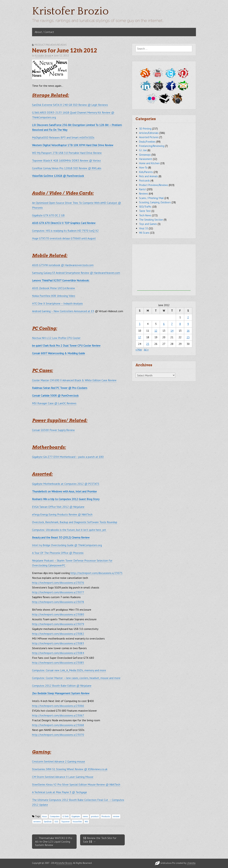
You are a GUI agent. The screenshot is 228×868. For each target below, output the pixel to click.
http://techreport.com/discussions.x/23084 (58, 653)
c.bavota (191, 863)
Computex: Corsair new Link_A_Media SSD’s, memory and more (69, 670)
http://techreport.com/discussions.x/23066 (58, 706)
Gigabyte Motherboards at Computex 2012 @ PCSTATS (66, 484)
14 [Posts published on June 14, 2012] (172, 331)
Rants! (143, 189)
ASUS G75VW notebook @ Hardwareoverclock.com (63, 265)
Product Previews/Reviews (50, 45)
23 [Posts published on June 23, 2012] (188, 337)
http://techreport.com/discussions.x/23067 (58, 715)
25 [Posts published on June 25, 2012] (148, 344)
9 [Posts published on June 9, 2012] (188, 324)
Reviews (144, 194)
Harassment (146, 159)
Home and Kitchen (149, 163)
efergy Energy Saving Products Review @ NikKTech (62, 514)
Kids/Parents (146, 172)
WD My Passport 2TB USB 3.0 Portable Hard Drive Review (67, 153)
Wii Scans (144, 233)
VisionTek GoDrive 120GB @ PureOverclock (58, 176)
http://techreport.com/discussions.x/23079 (58, 624)
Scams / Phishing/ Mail (151, 198)
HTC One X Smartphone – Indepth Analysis (57, 303)
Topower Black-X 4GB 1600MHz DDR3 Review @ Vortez (66, 160)
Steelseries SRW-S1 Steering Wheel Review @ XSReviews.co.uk (70, 769)
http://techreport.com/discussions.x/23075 (97, 573)
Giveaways (145, 155)
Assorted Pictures (149, 137)
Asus (45, 816)
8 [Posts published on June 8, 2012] (180, 324)
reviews (37, 822)
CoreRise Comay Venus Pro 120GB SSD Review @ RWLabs (67, 168)
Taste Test (145, 211)
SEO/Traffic (145, 207)
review (116, 816)
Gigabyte (76, 816)
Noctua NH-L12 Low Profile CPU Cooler (56, 338)
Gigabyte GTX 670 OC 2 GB (48, 215)
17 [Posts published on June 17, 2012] (140, 337)
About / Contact (44, 32)
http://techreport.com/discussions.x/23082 (58, 634)
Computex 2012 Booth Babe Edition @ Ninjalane (62, 686)
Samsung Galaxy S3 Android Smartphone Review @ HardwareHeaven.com (76, 273)
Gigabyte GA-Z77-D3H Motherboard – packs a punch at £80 (68, 457)
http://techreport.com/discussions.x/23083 (58, 643)
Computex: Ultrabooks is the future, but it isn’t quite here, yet (69, 530)
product (95, 816)
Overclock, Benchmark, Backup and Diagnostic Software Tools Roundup (75, 522)
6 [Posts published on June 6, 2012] (164, 324)
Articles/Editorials (149, 133)
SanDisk (48, 822)
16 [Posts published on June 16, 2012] (188, 331)
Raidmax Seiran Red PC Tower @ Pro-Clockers (60, 388)
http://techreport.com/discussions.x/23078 (58, 602)
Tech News (145, 215)
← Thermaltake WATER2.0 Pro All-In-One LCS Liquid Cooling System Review (54, 841)
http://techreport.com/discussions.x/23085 (58, 663)
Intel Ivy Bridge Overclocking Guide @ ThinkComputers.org (67, 545)
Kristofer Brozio (70, 11)
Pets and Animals (148, 176)
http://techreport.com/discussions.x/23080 (58, 614)
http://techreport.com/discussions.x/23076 (58, 583)
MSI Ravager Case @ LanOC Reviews (54, 403)
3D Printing (145, 129)
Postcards (144, 181)
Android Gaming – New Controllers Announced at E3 (63, 311)
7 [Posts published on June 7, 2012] (172, 324)
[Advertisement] (164, 268)
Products (106, 816)
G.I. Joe (143, 150)
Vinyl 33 (144, 228)
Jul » (146, 350)
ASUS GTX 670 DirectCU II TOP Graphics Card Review (64, 223)
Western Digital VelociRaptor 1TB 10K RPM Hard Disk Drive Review (73, 145)
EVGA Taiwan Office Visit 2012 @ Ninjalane (58, 507)
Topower (65, 822)
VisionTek (77, 822)
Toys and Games (148, 224)
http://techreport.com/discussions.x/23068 (58, 725)
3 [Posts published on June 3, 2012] (140, 324)
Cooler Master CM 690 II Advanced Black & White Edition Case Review (74, 380)
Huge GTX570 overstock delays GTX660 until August (64, 238)
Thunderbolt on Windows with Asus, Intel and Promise (64, 491)
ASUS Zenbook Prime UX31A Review (54, 288)
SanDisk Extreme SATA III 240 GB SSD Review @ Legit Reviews (70, 105)
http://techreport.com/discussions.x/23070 (58, 735)
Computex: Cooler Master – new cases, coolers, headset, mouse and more (76, 678)
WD (86, 822)
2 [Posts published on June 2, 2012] (188, 317)
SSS (56, 822)
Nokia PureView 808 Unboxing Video (54, 296)
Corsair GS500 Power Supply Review (53, 430)
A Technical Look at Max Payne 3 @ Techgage (59, 792)
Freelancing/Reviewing (152, 146)
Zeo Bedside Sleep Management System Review (61, 693)
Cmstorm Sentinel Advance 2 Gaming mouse (59, 761)
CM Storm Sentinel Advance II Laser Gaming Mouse (63, 777)
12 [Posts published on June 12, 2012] (156, 331)
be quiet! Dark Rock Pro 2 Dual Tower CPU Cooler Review (66, 346)
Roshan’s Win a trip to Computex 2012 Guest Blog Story (66, 499)
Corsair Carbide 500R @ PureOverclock (55, 396)
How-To (143, 168)
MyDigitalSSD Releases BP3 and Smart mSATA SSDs (63, 137)
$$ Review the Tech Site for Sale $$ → (100, 840)
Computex (55, 816)
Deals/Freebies (147, 142)
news (85, 816)
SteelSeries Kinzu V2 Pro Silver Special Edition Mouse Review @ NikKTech (76, 784)
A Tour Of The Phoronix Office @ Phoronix (58, 553)
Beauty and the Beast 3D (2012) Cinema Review (61, 537)
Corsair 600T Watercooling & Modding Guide (59, 353)
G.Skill (65, 816)
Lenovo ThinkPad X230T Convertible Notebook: (61, 280)
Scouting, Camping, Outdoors (155, 202)
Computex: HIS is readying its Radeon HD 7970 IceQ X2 (65, 231)
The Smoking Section (151, 220)
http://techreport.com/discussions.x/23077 (58, 592)
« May (139, 350)
